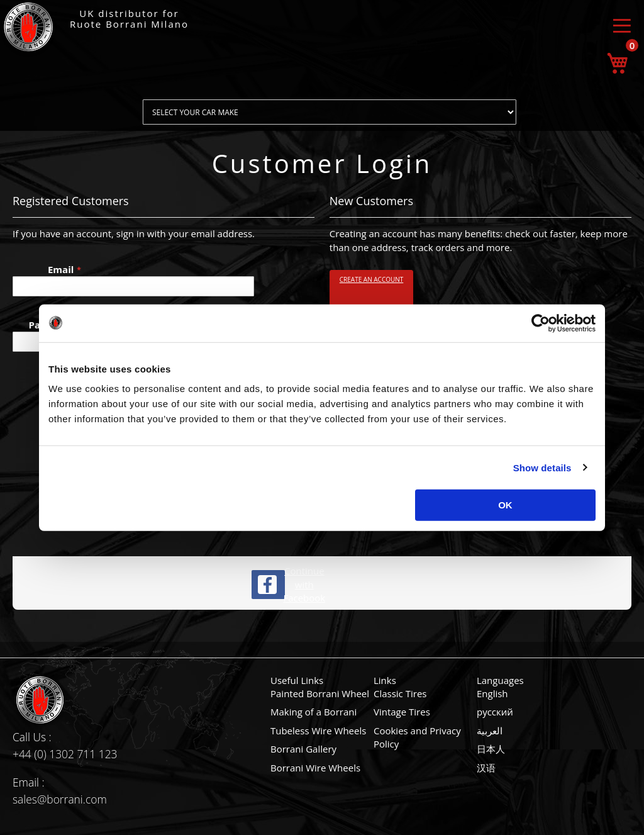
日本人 (491, 749)
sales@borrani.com (60, 799)
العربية (490, 731)
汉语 (486, 768)
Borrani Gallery (303, 749)
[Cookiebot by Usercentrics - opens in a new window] (541, 323)
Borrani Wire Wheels (315, 768)
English (492, 693)
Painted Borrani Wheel (320, 693)
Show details (542, 467)
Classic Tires (400, 693)
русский (495, 712)
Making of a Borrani (314, 712)
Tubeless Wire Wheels (318, 731)
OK (505, 505)
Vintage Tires (402, 712)
